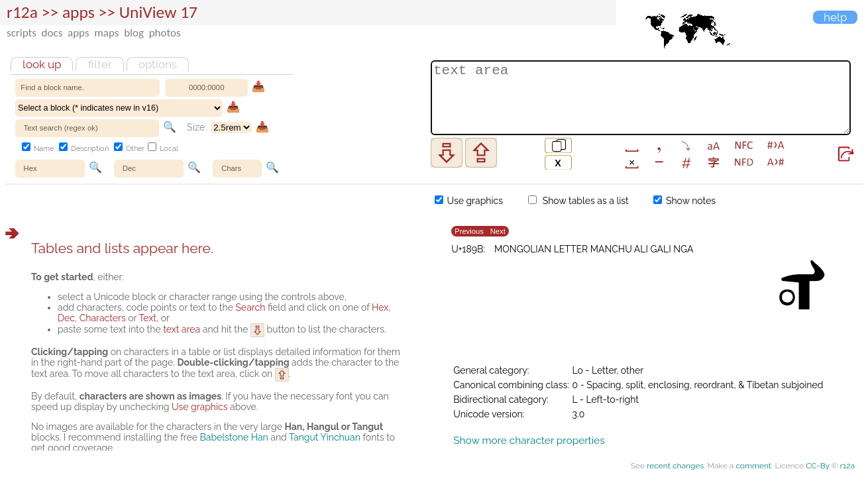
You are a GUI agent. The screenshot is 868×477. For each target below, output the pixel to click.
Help (835, 17)
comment (753, 466)
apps (79, 33)
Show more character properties (529, 441)
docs (52, 33)
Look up (42, 64)
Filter (100, 64)
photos (165, 33)
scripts (22, 33)
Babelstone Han (234, 437)
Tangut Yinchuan (325, 437)
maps (106, 33)
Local (163, 149)
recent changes (675, 466)
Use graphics (469, 201)
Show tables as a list (578, 201)
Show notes (684, 201)
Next (498, 232)
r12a (22, 12)
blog (134, 33)
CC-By (818, 466)
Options (158, 64)
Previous (469, 232)
